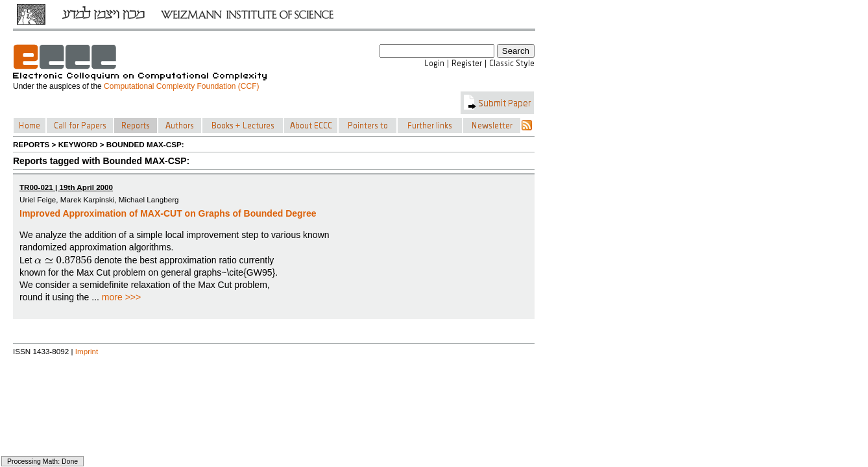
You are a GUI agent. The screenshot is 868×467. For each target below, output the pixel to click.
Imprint (87, 351)
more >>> (121, 297)
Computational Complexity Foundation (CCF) (181, 86)
